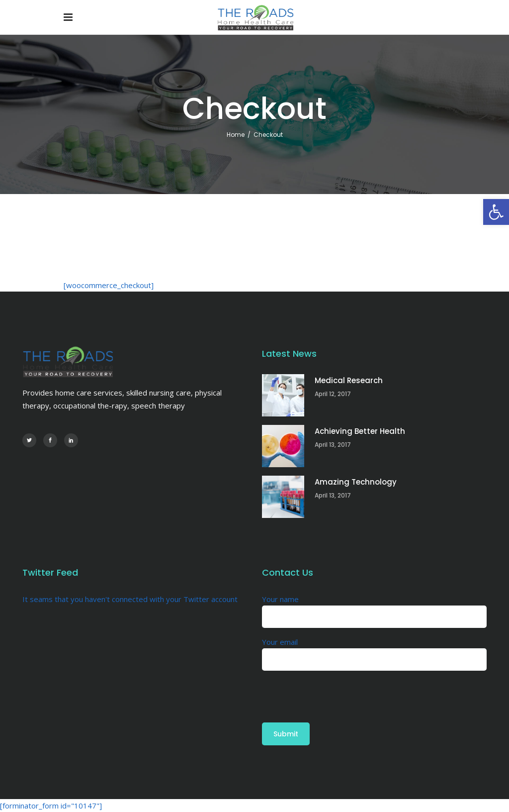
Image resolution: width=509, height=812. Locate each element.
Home (236, 135)
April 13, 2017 (333, 445)
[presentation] (338, 690)
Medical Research (349, 380)
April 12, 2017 (333, 394)
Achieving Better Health (360, 431)
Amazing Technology (356, 482)
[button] (496, 212)
